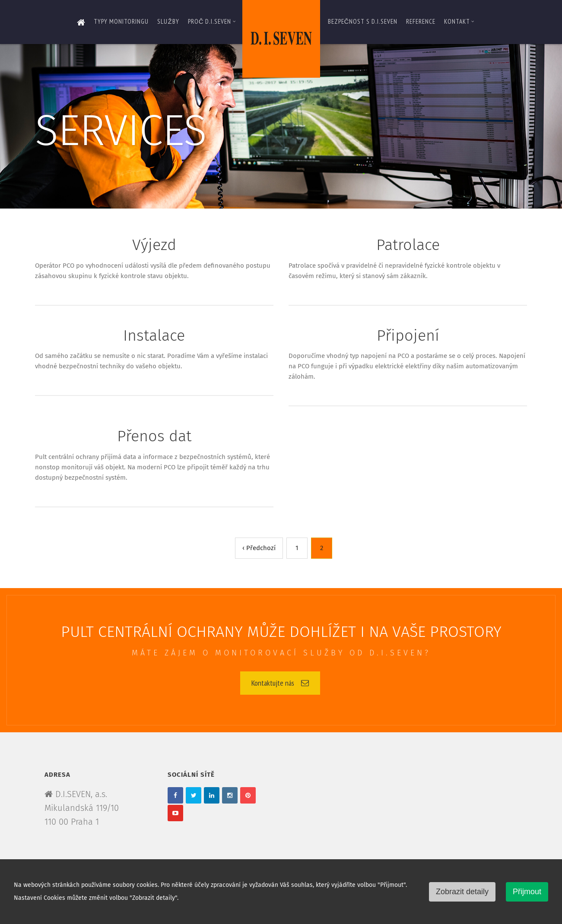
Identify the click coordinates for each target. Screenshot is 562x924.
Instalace (154, 335)
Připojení (408, 335)
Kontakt (459, 21)
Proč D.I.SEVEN (212, 21)
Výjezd (154, 245)
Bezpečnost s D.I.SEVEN (363, 21)
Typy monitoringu (121, 21)
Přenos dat (154, 436)
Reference (421, 21)
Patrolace (408, 245)
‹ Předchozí (259, 548)
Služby (168, 21)
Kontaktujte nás (280, 683)
